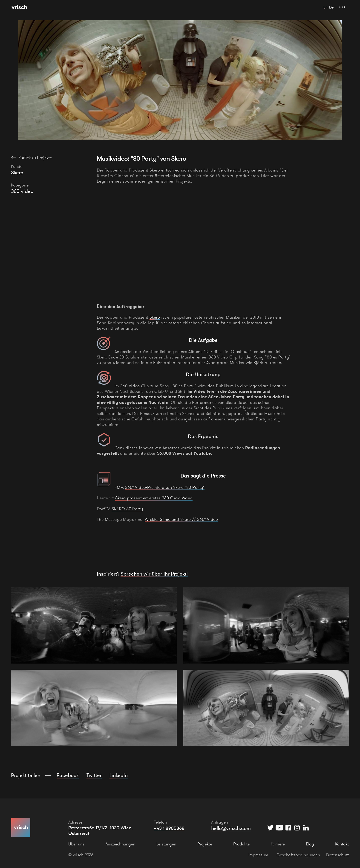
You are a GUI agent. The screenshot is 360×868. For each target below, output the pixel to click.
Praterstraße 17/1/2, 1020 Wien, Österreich (100, 830)
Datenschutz (338, 855)
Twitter (94, 775)
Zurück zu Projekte (35, 158)
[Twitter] (270, 828)
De (331, 7)
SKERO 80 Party (127, 509)
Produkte (241, 844)
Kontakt (342, 844)
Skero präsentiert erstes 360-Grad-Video (154, 498)
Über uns (76, 844)
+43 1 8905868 (169, 828)
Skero (155, 317)
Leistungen (166, 844)
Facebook (68, 775)
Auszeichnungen (120, 844)
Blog (310, 844)
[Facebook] (288, 828)
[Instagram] (297, 828)
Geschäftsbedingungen (298, 855)
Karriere (278, 844)
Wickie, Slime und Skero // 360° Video (181, 519)
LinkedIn (119, 775)
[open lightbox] (94, 625)
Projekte (205, 844)
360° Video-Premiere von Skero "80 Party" (165, 487)
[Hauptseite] (19, 7)
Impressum (258, 855)
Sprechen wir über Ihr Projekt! (154, 574)
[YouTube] (279, 828)
